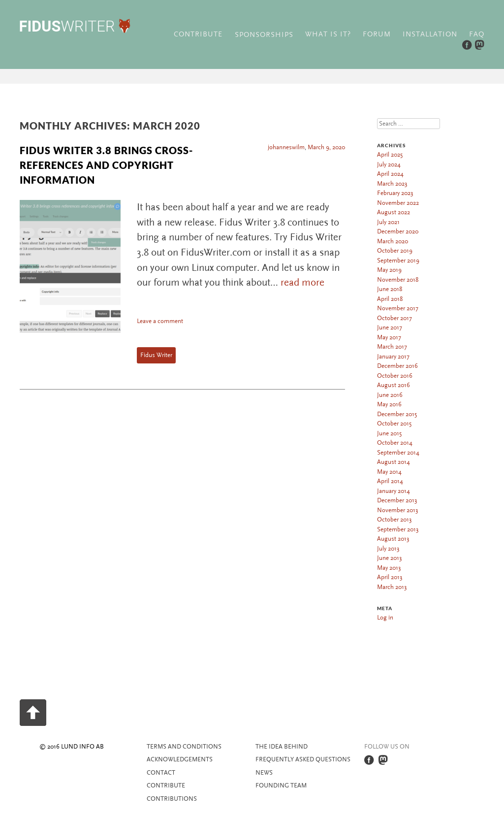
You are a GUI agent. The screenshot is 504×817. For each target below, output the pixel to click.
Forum (377, 34)
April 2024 (390, 174)
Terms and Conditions (184, 747)
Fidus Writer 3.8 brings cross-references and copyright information (106, 165)
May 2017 (389, 337)
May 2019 (389, 270)
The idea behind (282, 747)
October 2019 (395, 251)
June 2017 (390, 327)
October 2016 (395, 376)
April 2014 (390, 481)
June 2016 (390, 395)
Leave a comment (160, 321)
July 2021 (388, 222)
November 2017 (398, 308)
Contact (161, 773)
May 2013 (389, 568)
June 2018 (390, 289)
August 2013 (393, 539)
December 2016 (397, 366)
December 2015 (397, 414)
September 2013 (398, 529)
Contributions (172, 799)
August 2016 (394, 385)
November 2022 (398, 203)
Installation (430, 34)
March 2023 (392, 184)
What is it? (328, 34)
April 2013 (390, 577)
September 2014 (398, 453)
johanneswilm (286, 147)
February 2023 (395, 193)
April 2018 (390, 299)
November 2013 (398, 510)
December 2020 (398, 231)
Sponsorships (264, 35)
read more (302, 282)
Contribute (198, 34)
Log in (385, 618)
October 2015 (394, 424)
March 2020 (393, 241)
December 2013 (397, 500)
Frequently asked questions (303, 759)
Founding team (281, 785)
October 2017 (394, 318)
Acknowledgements (180, 759)
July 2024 (389, 164)
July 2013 (388, 549)
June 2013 (390, 558)
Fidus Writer (156, 355)
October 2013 (394, 520)
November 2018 (398, 280)
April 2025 (390, 155)
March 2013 (392, 587)
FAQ (477, 34)
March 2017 (392, 347)
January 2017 (393, 357)
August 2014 (394, 462)
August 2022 (394, 212)
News (264, 773)
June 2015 (389, 433)
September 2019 (398, 261)
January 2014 (394, 491)
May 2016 (389, 404)
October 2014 (395, 443)
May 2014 (389, 472)
